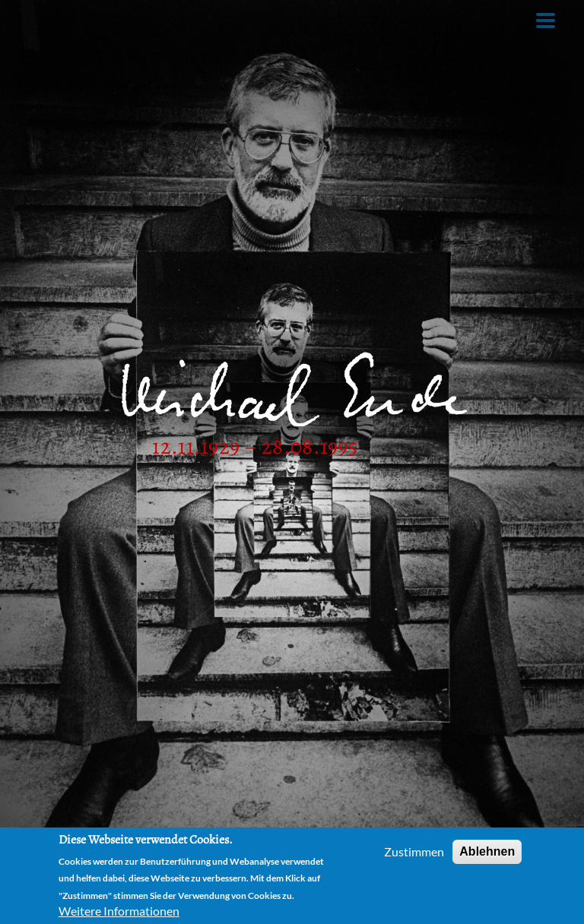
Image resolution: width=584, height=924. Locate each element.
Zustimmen (414, 851)
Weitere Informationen (119, 911)
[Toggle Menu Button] (546, 21)
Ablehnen (487, 851)
